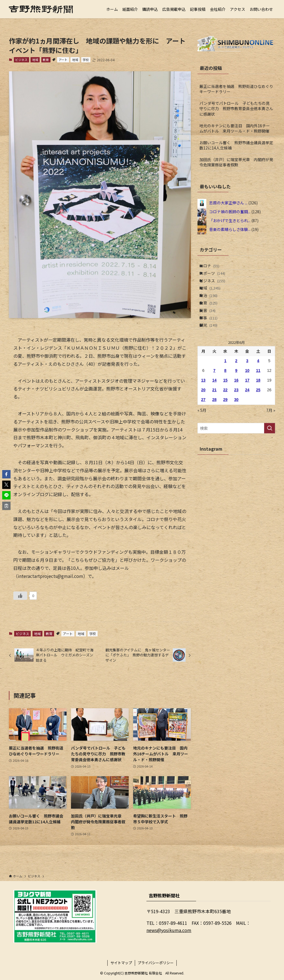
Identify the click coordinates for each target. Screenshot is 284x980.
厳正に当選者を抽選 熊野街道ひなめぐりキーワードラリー (236, 89)
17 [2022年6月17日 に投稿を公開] (247, 417)
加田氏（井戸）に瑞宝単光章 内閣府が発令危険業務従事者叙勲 (236, 162)
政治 (213, 314)
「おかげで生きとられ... (230, 220)
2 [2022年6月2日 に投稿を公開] (236, 398)
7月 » (271, 447)
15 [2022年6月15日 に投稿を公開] (225, 417)
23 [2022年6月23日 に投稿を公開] (236, 427)
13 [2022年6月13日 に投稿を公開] (203, 417)
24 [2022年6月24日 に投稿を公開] (247, 427)
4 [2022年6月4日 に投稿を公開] (258, 398)
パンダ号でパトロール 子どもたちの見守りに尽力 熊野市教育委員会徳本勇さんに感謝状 (236, 109)
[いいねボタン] (20, 596)
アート (63, 60)
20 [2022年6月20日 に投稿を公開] (203, 427)
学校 (86, 60)
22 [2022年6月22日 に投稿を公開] (225, 427)
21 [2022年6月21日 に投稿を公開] (214, 427)
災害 (212, 337)
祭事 (213, 348)
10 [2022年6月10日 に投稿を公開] (247, 407)
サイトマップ (121, 963)
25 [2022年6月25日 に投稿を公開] (258, 427)
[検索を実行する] (270, 465)
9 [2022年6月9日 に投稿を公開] (236, 407)
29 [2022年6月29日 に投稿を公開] (225, 436)
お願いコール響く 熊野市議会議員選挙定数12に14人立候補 (236, 145)
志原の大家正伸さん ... (228, 203)
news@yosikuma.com (169, 930)
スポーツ (217, 279)
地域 (35, 60)
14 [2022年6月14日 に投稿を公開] (214, 417)
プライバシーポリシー (156, 963)
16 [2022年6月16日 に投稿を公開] (236, 417)
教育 (46, 60)
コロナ (214, 268)
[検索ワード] (236, 465)
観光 (213, 360)
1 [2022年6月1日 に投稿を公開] (225, 398)
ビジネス (21, 60)
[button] (6, 474)
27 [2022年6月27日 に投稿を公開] (203, 436)
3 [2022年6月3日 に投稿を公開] (247, 398)
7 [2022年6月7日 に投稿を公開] (214, 407)
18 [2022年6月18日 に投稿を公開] (258, 417)
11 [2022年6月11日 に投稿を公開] (258, 407)
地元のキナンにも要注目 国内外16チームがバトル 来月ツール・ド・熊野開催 (235, 128)
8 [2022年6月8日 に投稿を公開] (225, 407)
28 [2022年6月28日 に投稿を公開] (214, 436)
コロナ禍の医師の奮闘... (230, 212)
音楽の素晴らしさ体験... (230, 229)
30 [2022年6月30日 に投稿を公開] (236, 436)
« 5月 (202, 447)
